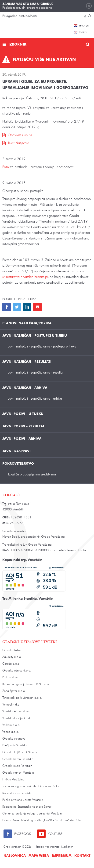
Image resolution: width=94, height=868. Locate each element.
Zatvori (89, 6)
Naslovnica (15, 856)
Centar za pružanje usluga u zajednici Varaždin (32, 814)
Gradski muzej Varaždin (17, 766)
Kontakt (82, 856)
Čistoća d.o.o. (11, 664)
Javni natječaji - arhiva (25, 388)
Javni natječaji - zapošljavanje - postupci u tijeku (42, 346)
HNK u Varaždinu (13, 780)
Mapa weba (39, 856)
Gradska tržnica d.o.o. (17, 671)
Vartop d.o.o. (11, 732)
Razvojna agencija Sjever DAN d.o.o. (26, 684)
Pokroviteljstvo (18, 464)
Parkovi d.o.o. (11, 677)
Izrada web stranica (48, 847)
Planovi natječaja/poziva (27, 323)
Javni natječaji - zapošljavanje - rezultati (36, 372)
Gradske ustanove (14, 739)
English (84, 32)
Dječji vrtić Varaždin (15, 746)
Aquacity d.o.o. (12, 657)
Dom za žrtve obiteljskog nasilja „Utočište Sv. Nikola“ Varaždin (42, 820)
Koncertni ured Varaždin (17, 793)
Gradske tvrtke (11, 650)
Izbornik (17, 45)
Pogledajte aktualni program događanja (28, 6)
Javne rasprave (17, 451)
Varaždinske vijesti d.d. (17, 718)
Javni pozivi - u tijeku (23, 414)
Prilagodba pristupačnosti (20, 16)
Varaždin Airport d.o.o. (17, 712)
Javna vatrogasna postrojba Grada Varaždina (31, 786)
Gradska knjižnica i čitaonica (21, 752)
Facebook (23, 834)
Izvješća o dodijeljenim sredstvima (32, 474)
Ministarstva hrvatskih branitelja (25, 277)
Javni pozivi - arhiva (22, 439)
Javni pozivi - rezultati (24, 426)
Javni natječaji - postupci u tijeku (35, 336)
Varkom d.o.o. (11, 725)
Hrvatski (84, 26)
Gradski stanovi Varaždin (18, 773)
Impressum (62, 856)
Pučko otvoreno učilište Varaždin (23, 800)
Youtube (55, 834)
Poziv (6, 167)
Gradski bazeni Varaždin (18, 759)
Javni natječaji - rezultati (27, 362)
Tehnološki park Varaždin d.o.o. (22, 698)
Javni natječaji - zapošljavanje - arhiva (35, 399)
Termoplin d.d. (11, 705)
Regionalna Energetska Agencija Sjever (27, 807)
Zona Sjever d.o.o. (14, 691)
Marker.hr (67, 847)
